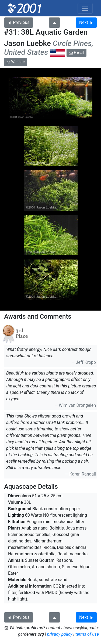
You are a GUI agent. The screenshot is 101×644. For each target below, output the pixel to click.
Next (86, 22)
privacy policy (60, 634)
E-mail (76, 53)
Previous (19, 22)
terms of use (87, 634)
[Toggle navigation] (85, 8)
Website (16, 62)
